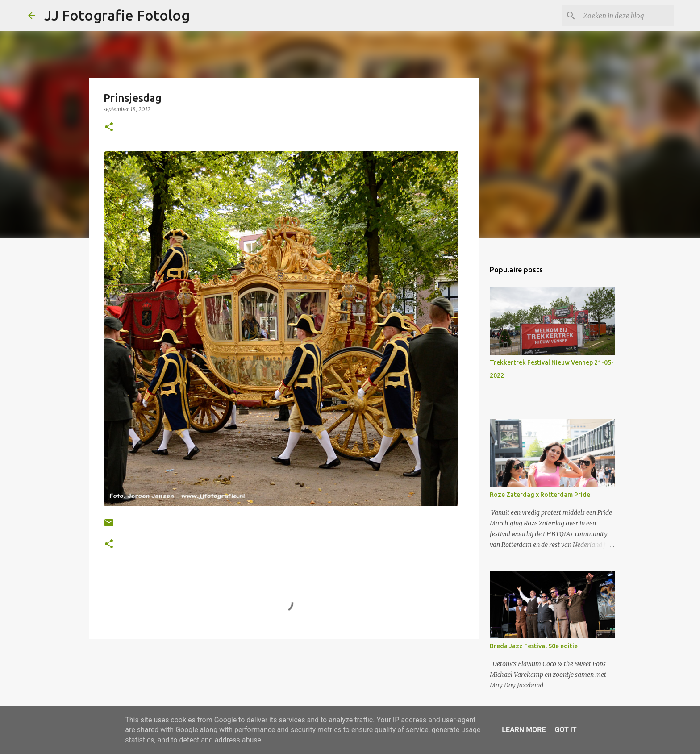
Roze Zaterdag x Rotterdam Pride (540, 495)
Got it (565, 730)
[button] (109, 127)
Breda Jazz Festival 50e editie (534, 646)
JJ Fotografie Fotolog (117, 15)
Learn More (524, 730)
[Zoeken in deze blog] (627, 16)
